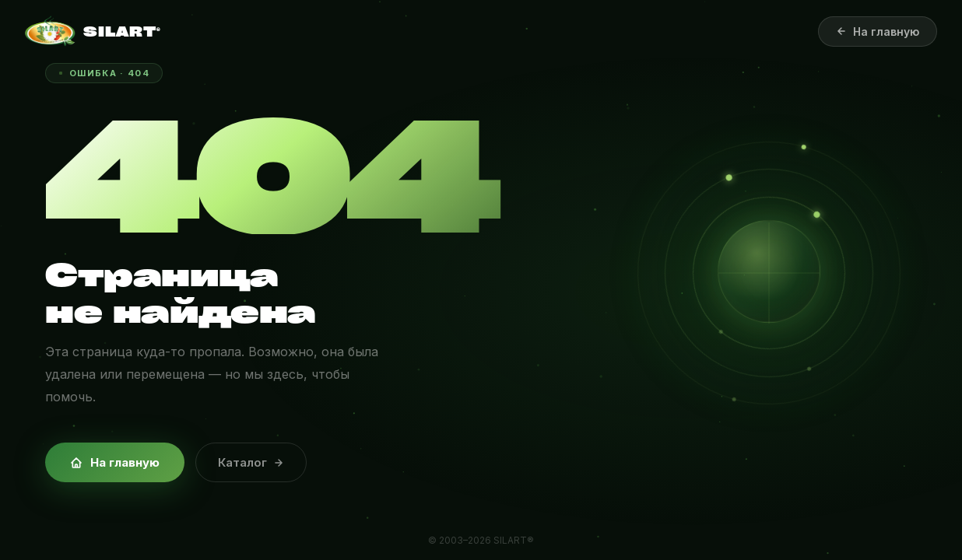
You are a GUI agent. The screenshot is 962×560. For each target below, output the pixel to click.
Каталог (251, 462)
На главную (115, 462)
